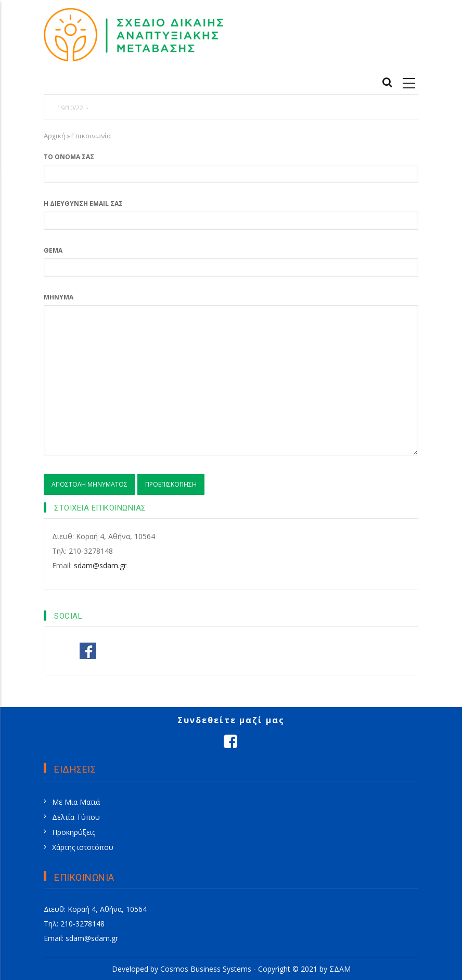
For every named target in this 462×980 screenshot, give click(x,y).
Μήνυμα (59, 297)
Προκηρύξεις (74, 832)
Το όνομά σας (69, 157)
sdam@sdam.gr (100, 565)
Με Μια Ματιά (76, 802)
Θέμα (53, 250)
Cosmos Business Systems (206, 969)
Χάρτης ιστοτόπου (83, 847)
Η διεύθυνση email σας (83, 204)
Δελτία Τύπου (76, 817)
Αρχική (55, 136)
